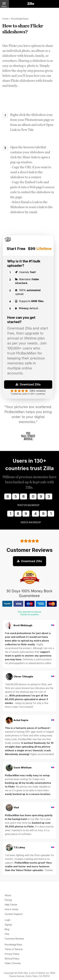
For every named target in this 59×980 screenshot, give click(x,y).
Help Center (11, 905)
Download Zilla (28, 384)
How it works (11, 909)
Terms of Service (14, 949)
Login (8, 920)
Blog (7, 929)
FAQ (7, 934)
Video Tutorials (13, 963)
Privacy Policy (12, 954)
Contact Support (14, 914)
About (8, 895)
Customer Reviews (14, 939)
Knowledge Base (13, 945)
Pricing (8, 900)
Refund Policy (12, 959)
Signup (8, 925)
